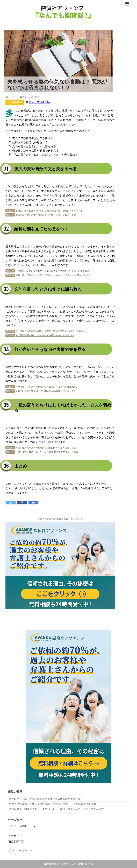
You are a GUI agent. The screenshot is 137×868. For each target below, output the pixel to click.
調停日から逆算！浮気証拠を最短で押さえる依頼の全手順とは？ (46, 799)
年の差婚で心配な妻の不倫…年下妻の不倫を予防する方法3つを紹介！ (51, 331)
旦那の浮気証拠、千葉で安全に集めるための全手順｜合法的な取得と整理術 (52, 804)
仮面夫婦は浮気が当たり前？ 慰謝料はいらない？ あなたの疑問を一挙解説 (53, 275)
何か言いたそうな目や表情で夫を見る (35, 150)
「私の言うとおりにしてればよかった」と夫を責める (45, 155)
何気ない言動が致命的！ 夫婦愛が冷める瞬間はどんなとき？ (46, 391)
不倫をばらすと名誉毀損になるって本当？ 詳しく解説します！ (47, 215)
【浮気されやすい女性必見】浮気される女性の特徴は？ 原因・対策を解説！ (54, 271)
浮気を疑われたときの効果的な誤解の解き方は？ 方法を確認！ (47, 448)
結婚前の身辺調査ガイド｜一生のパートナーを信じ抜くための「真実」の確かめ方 (56, 809)
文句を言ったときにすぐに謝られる (34, 146)
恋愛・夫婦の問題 (40, 102)
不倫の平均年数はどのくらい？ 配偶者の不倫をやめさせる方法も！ (49, 211)
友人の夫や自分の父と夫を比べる (33, 138)
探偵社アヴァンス (64, 864)
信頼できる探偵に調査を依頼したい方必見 (60, 519)
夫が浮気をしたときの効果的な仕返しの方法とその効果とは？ (47, 387)
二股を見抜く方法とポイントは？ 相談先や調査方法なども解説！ (48, 452)
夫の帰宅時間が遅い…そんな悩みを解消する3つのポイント (45, 335)
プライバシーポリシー (20, 850)
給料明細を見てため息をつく (30, 142)
